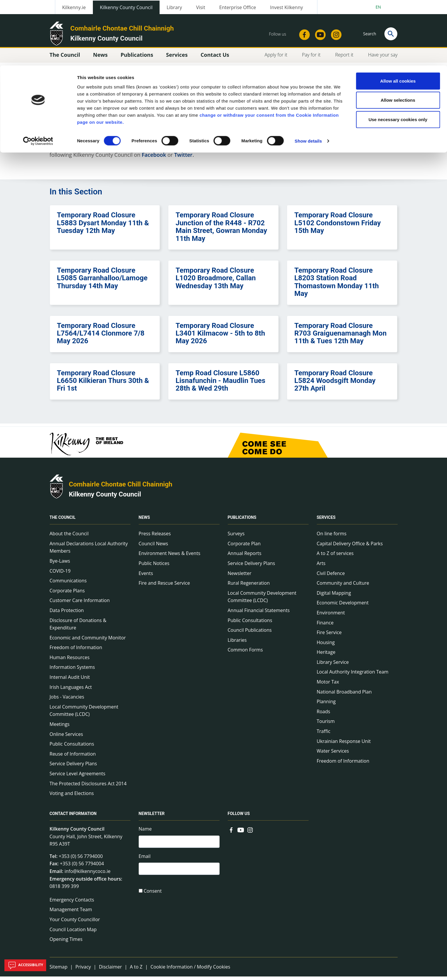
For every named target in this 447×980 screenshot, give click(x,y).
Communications (68, 584)
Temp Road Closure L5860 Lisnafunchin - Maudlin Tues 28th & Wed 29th (220, 384)
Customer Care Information (80, 604)
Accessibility (25, 965)
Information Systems (72, 671)
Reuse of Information (73, 757)
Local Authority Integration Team (353, 675)
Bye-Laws (60, 564)
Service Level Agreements (78, 777)
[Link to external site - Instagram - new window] (250, 833)
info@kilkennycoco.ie (87, 874)
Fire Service (329, 636)
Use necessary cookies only (398, 54)
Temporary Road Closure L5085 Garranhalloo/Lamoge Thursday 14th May (102, 281)
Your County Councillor (75, 923)
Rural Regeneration (249, 586)
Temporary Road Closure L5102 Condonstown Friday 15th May (337, 226)
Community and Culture (343, 586)
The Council (63, 521)
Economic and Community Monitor (88, 641)
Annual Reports (245, 557)
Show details (308, 76)
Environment (331, 616)
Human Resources (70, 661)
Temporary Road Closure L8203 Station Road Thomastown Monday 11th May (336, 285)
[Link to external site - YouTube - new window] (241, 833)
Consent (153, 896)
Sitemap (59, 970)
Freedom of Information (76, 651)
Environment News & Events (170, 557)
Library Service (333, 665)
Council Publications (250, 633)
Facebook (154, 158)
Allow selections (398, 35)
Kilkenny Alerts (243, 149)
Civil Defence (331, 576)
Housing (326, 646)
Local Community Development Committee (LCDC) (84, 714)
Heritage (326, 656)
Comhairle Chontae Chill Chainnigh (120, 487)
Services (326, 521)
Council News (153, 547)
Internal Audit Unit (70, 680)
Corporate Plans (67, 594)
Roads (324, 715)
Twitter (183, 158)
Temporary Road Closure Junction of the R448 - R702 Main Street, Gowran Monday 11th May (221, 230)
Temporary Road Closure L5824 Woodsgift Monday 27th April (335, 384)
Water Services (333, 754)
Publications (242, 521)
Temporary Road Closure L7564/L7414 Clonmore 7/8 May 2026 (101, 337)
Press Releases (155, 537)
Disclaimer (110, 970)
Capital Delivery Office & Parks (350, 547)
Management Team (71, 913)
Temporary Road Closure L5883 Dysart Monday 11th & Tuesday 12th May (103, 226)
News (144, 521)
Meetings (60, 727)
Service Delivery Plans (73, 767)
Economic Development (343, 606)
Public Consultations (72, 747)
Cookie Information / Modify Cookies (190, 970)
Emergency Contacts (72, 903)
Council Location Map (73, 933)
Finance (325, 626)
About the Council (69, 537)
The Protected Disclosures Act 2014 (88, 787)
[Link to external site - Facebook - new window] (231, 833)
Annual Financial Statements (259, 614)
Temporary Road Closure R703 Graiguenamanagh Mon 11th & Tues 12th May (340, 337)
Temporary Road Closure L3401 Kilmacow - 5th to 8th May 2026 (220, 337)
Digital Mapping (334, 596)
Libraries (237, 643)
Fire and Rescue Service (164, 586)
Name (145, 832)
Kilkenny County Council (105, 497)
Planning (326, 705)
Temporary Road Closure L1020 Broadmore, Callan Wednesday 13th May (216, 281)
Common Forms (245, 653)
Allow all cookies (398, 15)
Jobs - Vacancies (67, 700)
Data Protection (67, 614)
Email (145, 860)
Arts (321, 566)
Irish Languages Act (71, 690)
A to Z (136, 970)
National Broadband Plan (344, 695)
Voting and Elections (72, 796)
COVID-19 (60, 574)
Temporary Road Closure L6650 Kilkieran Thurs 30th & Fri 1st (103, 384)
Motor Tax (328, 685)
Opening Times (66, 942)
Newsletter (240, 576)
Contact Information (73, 817)
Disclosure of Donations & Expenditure (78, 627)
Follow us (239, 817)
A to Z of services (335, 557)
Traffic (324, 734)
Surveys (236, 537)
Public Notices (154, 566)
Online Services (66, 737)
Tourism (326, 725)
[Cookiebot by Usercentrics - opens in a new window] (38, 76)
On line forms (332, 537)
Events (146, 576)
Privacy (83, 970)
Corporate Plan (244, 547)
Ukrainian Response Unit (344, 744)
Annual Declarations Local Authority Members (89, 551)
